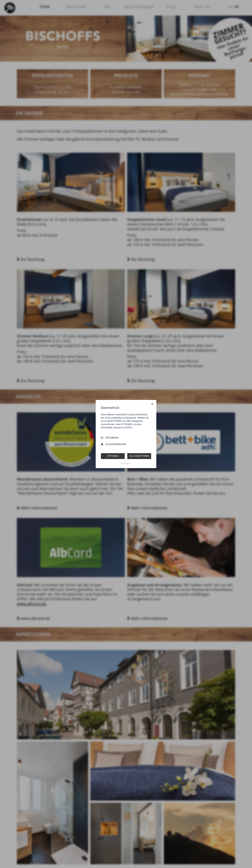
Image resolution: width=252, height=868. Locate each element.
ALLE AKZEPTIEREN (139, 456)
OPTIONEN (113, 456)
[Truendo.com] (126, 464)
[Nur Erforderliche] (152, 404)
